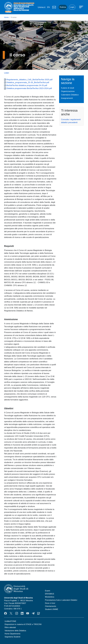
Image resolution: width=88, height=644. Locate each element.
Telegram (33, 613)
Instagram (17, 613)
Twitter (11, 613)
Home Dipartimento (12, 634)
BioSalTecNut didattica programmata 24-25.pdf (27, 85)
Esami (48, 591)
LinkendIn (22, 613)
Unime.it (41, 7)
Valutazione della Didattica (15, 631)
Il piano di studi (67, 88)
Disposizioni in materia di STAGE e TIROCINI (23, 624)
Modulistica (50, 597)
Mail (54, 7)
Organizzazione (68, 91)
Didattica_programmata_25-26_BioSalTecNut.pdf (28, 82)
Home (6, 17)
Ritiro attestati (10, 627)
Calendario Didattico (70, 95)
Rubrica (63, 7)
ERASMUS (50, 594)
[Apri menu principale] (81, 7)
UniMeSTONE (10, 621)
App (39, 613)
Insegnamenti (67, 98)
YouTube (28, 613)
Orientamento (51, 606)
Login (72, 7)
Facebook (5, 613)
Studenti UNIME (52, 609)
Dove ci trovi (50, 603)
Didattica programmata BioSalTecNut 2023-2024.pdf (29, 88)
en (48, 7)
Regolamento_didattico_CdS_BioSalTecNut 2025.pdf (29, 80)
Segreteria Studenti (12, 637)
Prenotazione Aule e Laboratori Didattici (61, 600)
